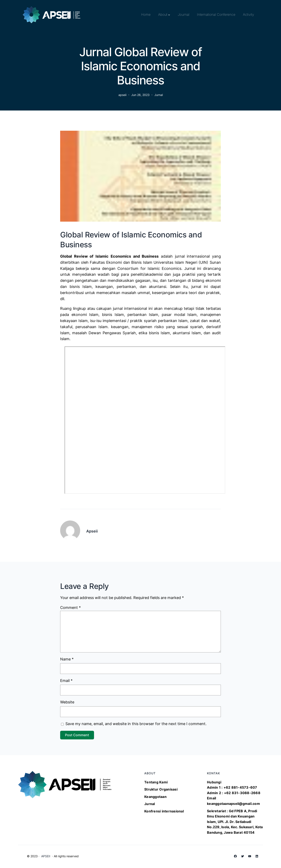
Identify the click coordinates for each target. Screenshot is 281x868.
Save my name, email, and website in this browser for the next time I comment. (136, 724)
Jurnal (159, 95)
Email (66, 681)
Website (67, 702)
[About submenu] (169, 15)
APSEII (46, 856)
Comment (70, 608)
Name (67, 659)
